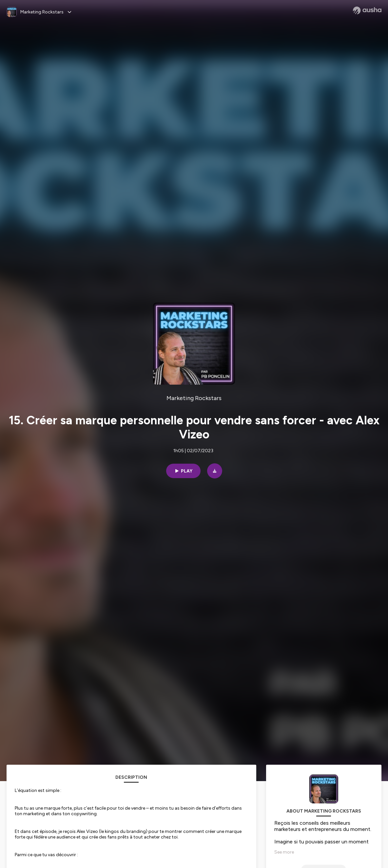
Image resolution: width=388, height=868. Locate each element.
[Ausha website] (367, 10)
